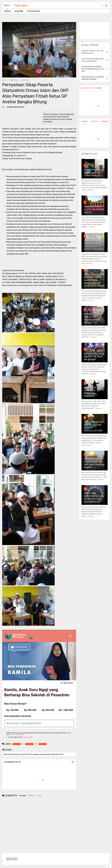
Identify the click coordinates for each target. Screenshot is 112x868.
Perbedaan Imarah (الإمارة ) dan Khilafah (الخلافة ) (94, 209)
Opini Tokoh (14, 80)
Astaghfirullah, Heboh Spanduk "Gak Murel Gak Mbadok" (94, 356)
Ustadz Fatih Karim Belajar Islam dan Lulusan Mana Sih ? (93, 173)
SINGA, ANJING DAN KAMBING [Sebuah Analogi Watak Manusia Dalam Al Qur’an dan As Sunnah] (94, 280)
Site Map (19, 11)
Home (7, 11)
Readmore (91, 190)
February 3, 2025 (27, 737)
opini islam (25, 80)
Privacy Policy (34, 11)
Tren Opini (21, 5)
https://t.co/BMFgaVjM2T (18, 734)
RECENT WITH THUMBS (92, 88)
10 (85, 489)
